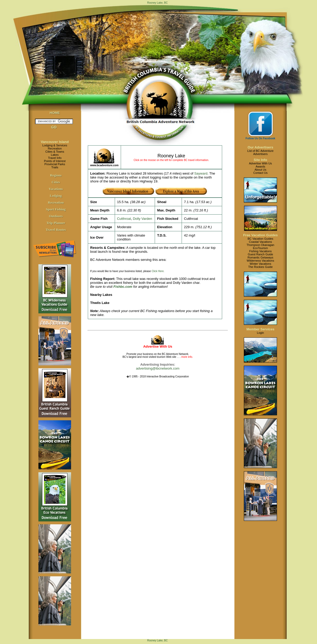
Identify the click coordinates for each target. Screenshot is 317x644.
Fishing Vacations (260, 251)
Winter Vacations (260, 264)
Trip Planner (56, 223)
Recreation (55, 148)
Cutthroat (124, 219)
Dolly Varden (142, 219)
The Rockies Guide (261, 267)
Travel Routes (56, 230)
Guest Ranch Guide (260, 254)
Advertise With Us (260, 163)
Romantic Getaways (260, 257)
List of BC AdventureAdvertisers (260, 152)
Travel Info (55, 158)
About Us (260, 170)
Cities (56, 182)
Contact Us (260, 173)
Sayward (201, 173)
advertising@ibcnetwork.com (158, 368)
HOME (55, 113)
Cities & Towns (55, 152)
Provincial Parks (55, 164)
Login (260, 333)
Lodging (56, 196)
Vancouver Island (55, 142)
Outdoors (56, 216)
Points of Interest (55, 161)
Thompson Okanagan (261, 245)
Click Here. (158, 271)
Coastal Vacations (261, 242)
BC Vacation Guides (260, 239)
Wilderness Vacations (260, 261)
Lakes (55, 155)
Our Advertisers (261, 147)
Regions (56, 175)
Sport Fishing (56, 209)
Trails (55, 167)
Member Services (260, 329)
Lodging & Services (55, 145)
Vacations (56, 189)
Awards (260, 166)
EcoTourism (260, 248)
